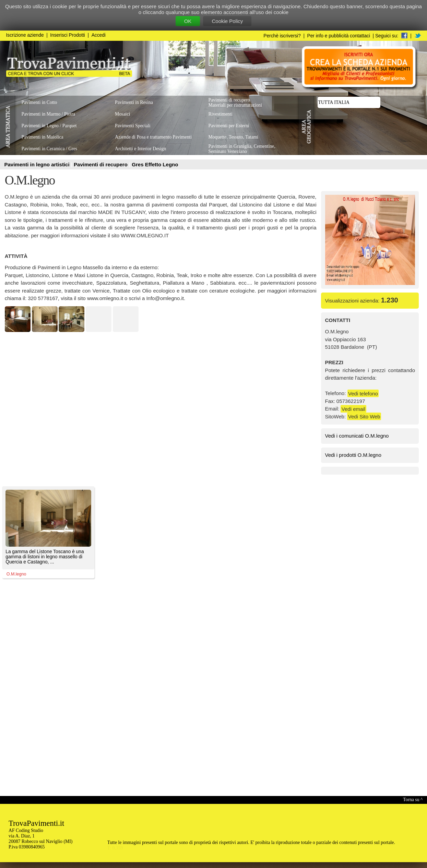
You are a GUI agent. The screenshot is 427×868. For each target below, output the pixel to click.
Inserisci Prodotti (68, 35)
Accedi (99, 35)
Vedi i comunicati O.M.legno (357, 436)
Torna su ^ (413, 800)
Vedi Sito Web (364, 417)
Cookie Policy (227, 21)
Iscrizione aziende (25, 35)
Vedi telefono (363, 393)
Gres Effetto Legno (155, 164)
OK (188, 21)
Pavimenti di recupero (101, 164)
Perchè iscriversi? (282, 36)
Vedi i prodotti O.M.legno (353, 455)
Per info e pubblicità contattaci (339, 36)
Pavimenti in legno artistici (38, 164)
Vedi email (353, 409)
